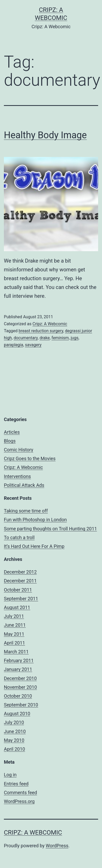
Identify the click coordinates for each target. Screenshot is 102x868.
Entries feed (16, 784)
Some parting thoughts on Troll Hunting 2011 (50, 529)
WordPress (57, 846)
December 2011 (20, 581)
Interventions (17, 476)
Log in (10, 775)
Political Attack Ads (24, 485)
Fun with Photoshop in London (35, 520)
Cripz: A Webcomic (50, 324)
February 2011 (19, 660)
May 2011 (14, 634)
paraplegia (13, 345)
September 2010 (21, 705)
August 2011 (17, 607)
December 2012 (20, 572)
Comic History (19, 450)
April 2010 (14, 749)
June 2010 (15, 731)
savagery (33, 345)
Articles (12, 432)
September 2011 (21, 599)
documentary (26, 338)
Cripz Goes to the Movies (30, 458)
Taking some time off (26, 511)
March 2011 (16, 652)
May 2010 (14, 740)
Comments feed (20, 793)
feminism (60, 338)
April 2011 (14, 643)
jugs (75, 338)
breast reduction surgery (41, 331)
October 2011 (18, 590)
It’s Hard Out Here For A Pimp (34, 546)
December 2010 (20, 678)
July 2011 (14, 616)
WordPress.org (19, 801)
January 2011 (18, 669)
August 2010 (17, 714)
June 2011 (15, 625)
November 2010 (20, 687)
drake (45, 338)
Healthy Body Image (45, 135)
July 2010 (14, 722)
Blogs (10, 441)
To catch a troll (19, 537)
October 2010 (18, 696)
